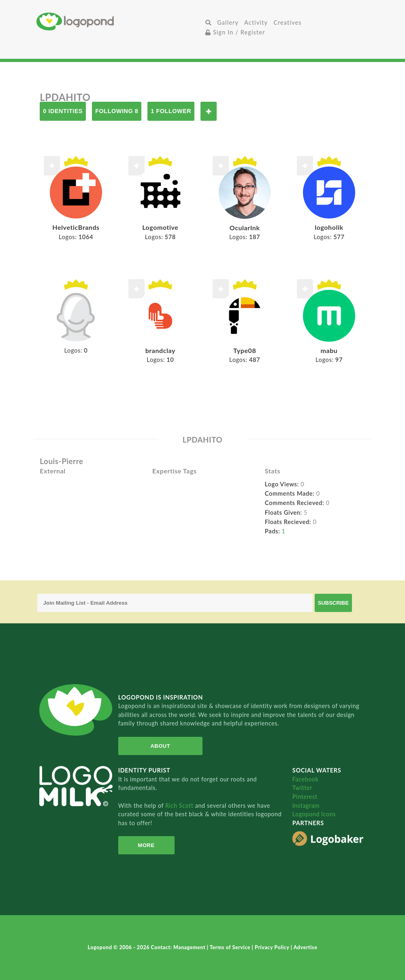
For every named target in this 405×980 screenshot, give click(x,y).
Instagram (306, 806)
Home (119, 21)
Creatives (287, 22)
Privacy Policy (273, 947)
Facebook (306, 779)
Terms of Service (231, 947)
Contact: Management (179, 947)
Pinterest (305, 797)
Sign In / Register (235, 32)
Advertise (306, 947)
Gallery (228, 22)
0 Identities (63, 111)
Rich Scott (180, 806)
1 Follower (171, 111)
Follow (209, 111)
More (146, 845)
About (160, 746)
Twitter (302, 788)
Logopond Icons (314, 814)
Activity (256, 22)
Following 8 (117, 111)
